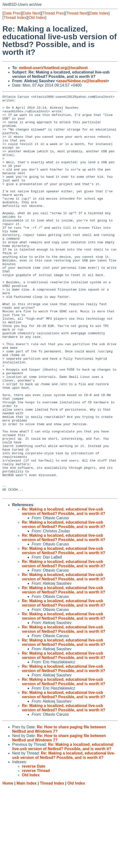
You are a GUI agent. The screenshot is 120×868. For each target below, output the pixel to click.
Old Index (37, 18)
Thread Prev (53, 13)
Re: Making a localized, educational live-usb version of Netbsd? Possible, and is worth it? (64, 591)
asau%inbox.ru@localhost (83, 81)
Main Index (27, 863)
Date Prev (12, 13)
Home (8, 863)
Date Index (99, 13)
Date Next (32, 13)
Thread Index (15, 18)
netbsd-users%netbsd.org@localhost (53, 68)
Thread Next (77, 13)
